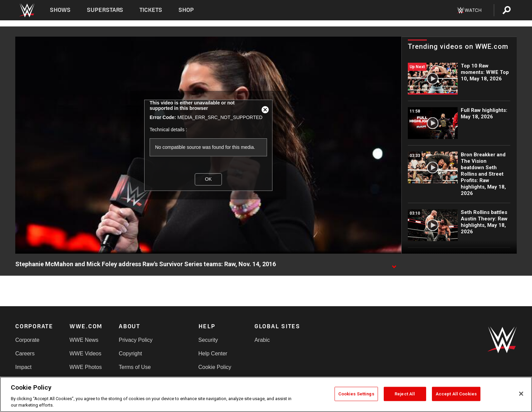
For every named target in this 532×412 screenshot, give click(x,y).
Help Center (213, 354)
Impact (23, 367)
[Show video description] (394, 264)
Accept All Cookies (456, 394)
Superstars (105, 10)
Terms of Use (135, 367)
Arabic (262, 340)
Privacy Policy (136, 340)
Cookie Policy (215, 367)
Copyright (130, 354)
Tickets (151, 10)
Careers (25, 354)
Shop (186, 10)
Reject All (405, 394)
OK (208, 179)
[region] (266, 394)
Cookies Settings (356, 394)
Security (208, 340)
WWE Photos (86, 367)
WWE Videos (85, 354)
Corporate (27, 340)
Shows (60, 10)
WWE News (84, 340)
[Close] (521, 394)
